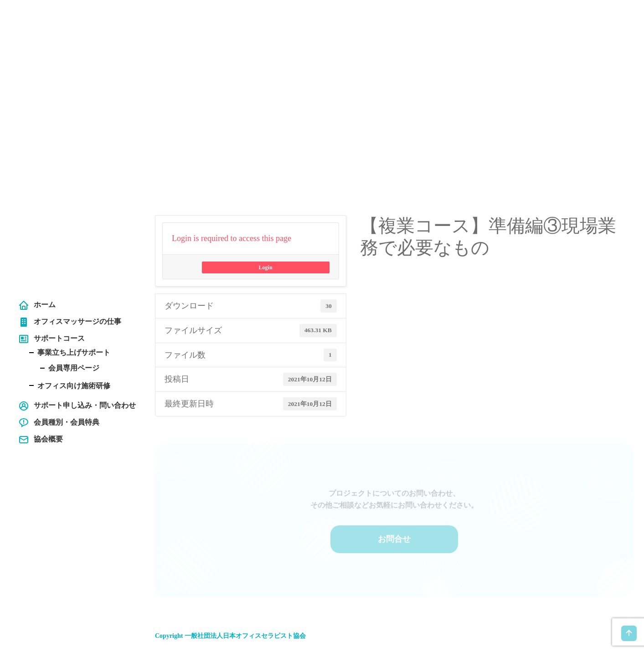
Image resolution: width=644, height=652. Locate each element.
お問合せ (394, 534)
